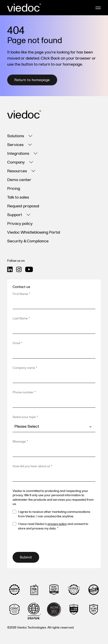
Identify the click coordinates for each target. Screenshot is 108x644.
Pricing (14, 189)
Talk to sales (18, 197)
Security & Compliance (28, 241)
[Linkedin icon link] (10, 269)
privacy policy (57, 524)
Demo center (19, 180)
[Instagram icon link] (19, 269)
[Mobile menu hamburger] (98, 8)
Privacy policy (20, 224)
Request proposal (23, 206)
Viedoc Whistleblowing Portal (34, 232)
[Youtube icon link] (29, 269)
